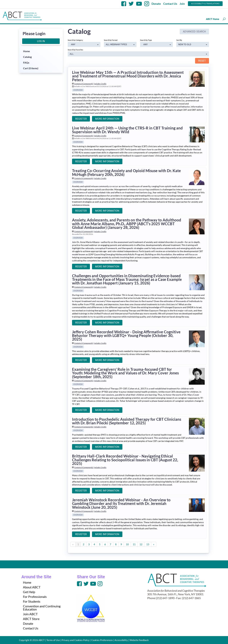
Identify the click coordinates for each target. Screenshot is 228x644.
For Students (32, 601)
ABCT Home (213, 19)
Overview (78, 90)
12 (141, 544)
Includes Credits (100, 84)
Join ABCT (30, 614)
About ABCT (32, 587)
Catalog (27, 57)
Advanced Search (194, 32)
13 (148, 544)
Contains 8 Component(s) (84, 84)
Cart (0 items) (31, 68)
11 (134, 544)
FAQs (26, 63)
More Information (107, 119)
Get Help (29, 592)
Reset (202, 61)
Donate (156, 4)
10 (127, 544)
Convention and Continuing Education (42, 608)
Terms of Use (53, 640)
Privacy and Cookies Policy (76, 640)
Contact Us (170, 4)
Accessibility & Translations (205, 4)
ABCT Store (31, 619)
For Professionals (35, 597)
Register (81, 119)
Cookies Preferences (102, 640)
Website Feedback (139, 640)
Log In (41, 41)
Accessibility (121, 640)
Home (27, 51)
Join (182, 4)
